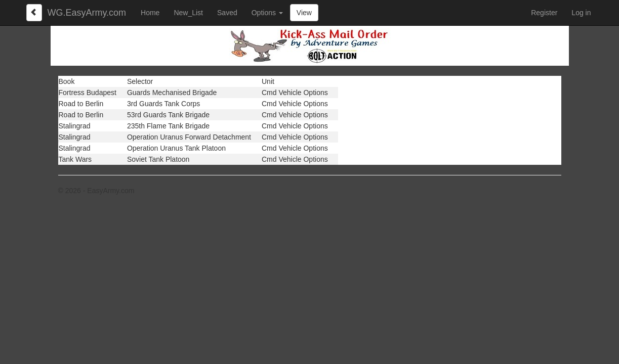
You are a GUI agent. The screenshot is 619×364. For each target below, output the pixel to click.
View (304, 13)
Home (150, 13)
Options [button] (267, 13)
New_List (188, 13)
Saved (227, 13)
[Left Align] (34, 13)
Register (544, 13)
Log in (581, 13)
